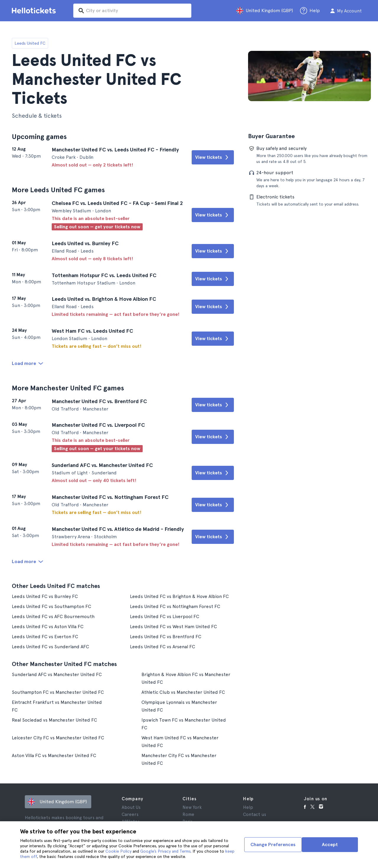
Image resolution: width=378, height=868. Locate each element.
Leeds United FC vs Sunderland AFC (50, 645)
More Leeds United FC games (59, 190)
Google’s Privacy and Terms (165, 851)
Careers (130, 813)
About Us (131, 806)
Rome (188, 813)
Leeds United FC (30, 43)
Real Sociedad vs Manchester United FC (54, 719)
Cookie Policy (118, 851)
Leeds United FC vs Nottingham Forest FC (176, 605)
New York (192, 806)
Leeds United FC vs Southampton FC (52, 605)
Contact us (255, 813)
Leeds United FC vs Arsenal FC (163, 645)
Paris (188, 820)
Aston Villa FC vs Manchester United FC (54, 754)
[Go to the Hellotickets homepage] (35, 11)
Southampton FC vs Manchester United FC (58, 691)
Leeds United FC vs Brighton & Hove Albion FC (180, 595)
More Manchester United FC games (68, 387)
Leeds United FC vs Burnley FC (45, 595)
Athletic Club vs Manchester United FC (184, 691)
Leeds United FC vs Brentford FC (166, 635)
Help (248, 806)
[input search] (133, 11)
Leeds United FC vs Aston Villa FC (48, 625)
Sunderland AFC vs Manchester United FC (57, 673)
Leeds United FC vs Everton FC (45, 635)
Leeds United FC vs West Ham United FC (174, 625)
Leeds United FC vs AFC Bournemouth (53, 615)
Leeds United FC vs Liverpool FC (165, 615)
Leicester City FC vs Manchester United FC (58, 736)
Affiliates (131, 820)
